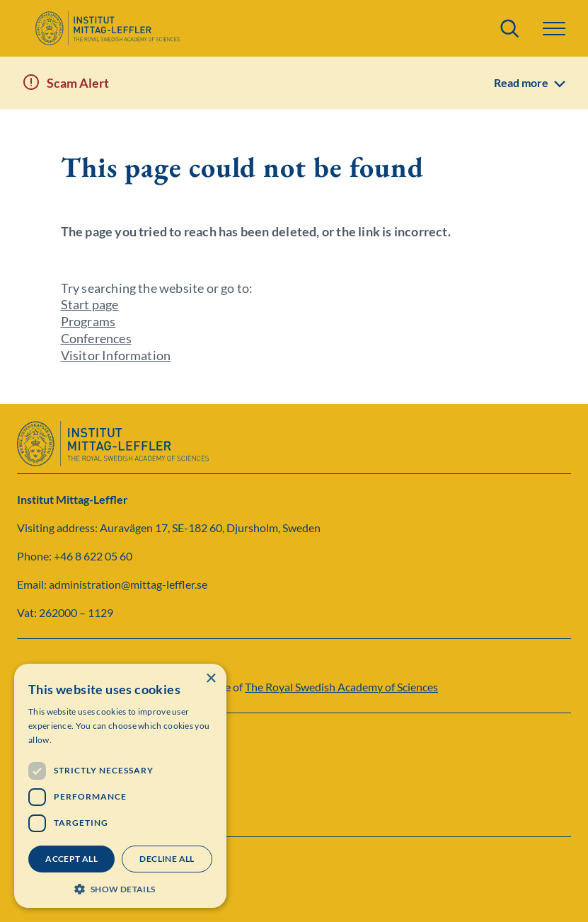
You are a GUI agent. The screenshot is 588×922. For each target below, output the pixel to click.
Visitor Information (116, 355)
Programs (88, 321)
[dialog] (120, 786)
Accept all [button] (71, 859)
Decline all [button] (167, 859)
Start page (90, 304)
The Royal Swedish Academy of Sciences (341, 687)
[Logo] (107, 28)
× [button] (211, 679)
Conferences (96, 338)
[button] (554, 29)
